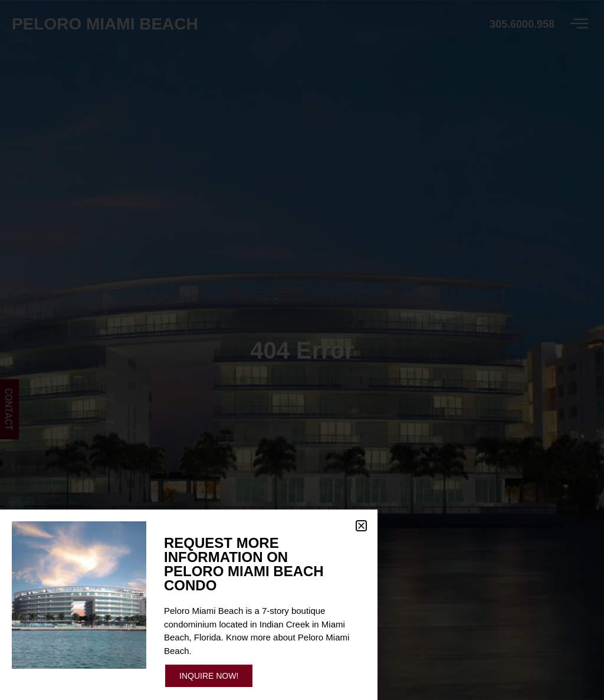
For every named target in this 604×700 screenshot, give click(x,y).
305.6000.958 (522, 24)
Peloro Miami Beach (105, 24)
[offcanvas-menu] (579, 24)
